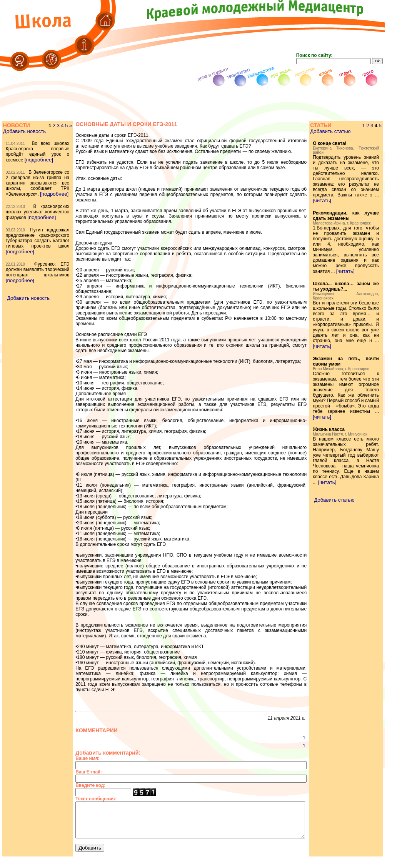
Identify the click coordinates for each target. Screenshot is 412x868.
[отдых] (125, 865)
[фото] (108, 865)
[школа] (143, 865)
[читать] (334, 217)
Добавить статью (342, 131)
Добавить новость (24, 131)
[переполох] (168, 865)
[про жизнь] (196, 865)
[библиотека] (226, 865)
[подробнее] (20, 165)
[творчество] (257, 865)
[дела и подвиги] (292, 865)
